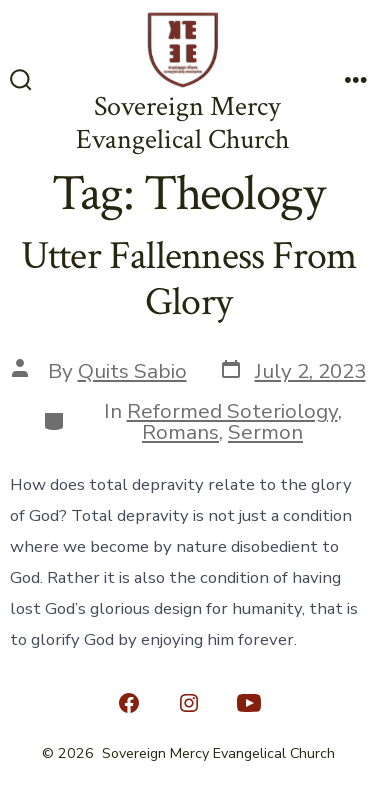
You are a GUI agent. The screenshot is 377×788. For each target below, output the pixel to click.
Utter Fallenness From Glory (188, 279)
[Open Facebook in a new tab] (129, 703)
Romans (180, 432)
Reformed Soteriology (232, 411)
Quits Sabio (132, 371)
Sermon (265, 432)
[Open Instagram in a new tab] (189, 703)
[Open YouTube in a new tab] (249, 703)
